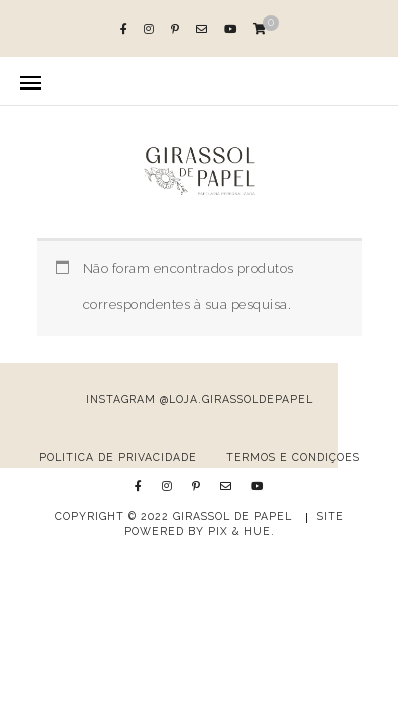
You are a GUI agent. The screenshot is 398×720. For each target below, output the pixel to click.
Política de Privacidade (118, 457)
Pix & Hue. (241, 531)
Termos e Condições (293, 457)
